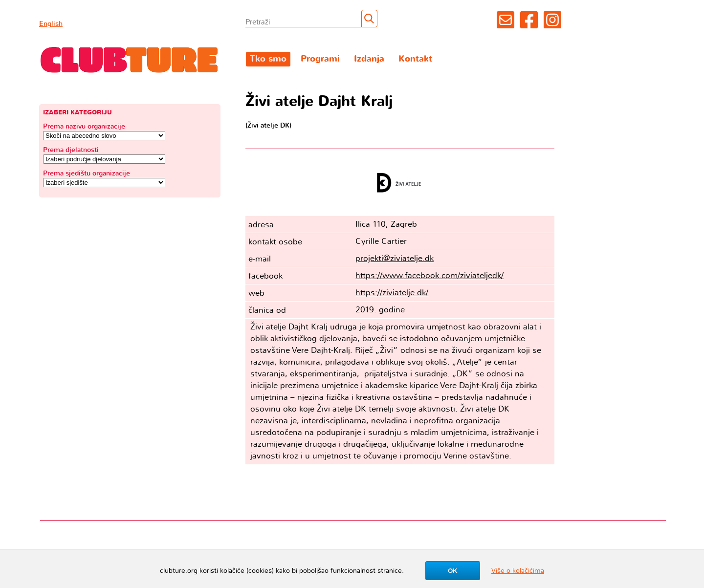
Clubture (130, 59)
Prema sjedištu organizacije (87, 173)
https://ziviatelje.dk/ (392, 293)
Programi (320, 59)
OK (453, 571)
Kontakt (415, 59)
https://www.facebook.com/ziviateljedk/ (429, 275)
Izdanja (369, 59)
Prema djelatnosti (71, 150)
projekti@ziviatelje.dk (395, 258)
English (51, 24)
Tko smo (268, 59)
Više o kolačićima (518, 571)
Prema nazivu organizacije (84, 126)
